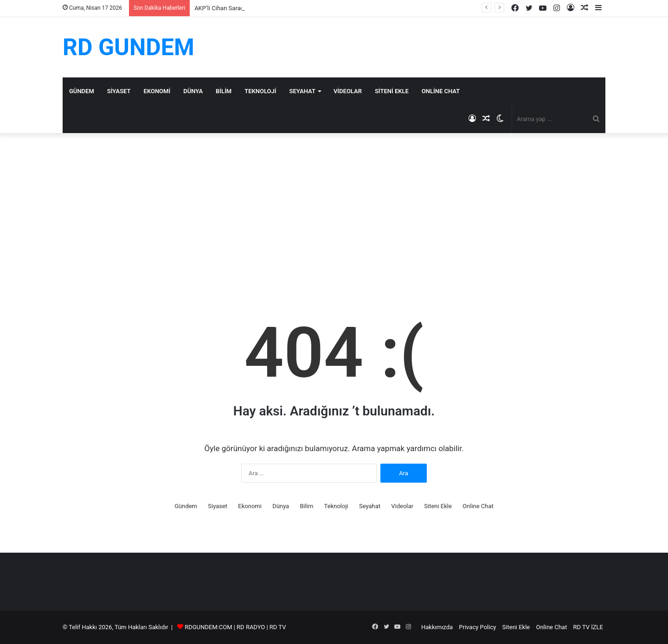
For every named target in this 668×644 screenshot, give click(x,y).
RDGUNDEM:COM (208, 627)
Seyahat (302, 91)
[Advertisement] (334, 212)
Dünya (193, 91)
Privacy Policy (477, 627)
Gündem (82, 91)
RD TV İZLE (588, 627)
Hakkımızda (437, 627)
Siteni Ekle (392, 91)
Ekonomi (157, 91)
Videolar (348, 91)
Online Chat (441, 91)
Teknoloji (260, 91)
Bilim (224, 91)
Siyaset (119, 91)
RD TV (278, 627)
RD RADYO (251, 627)
